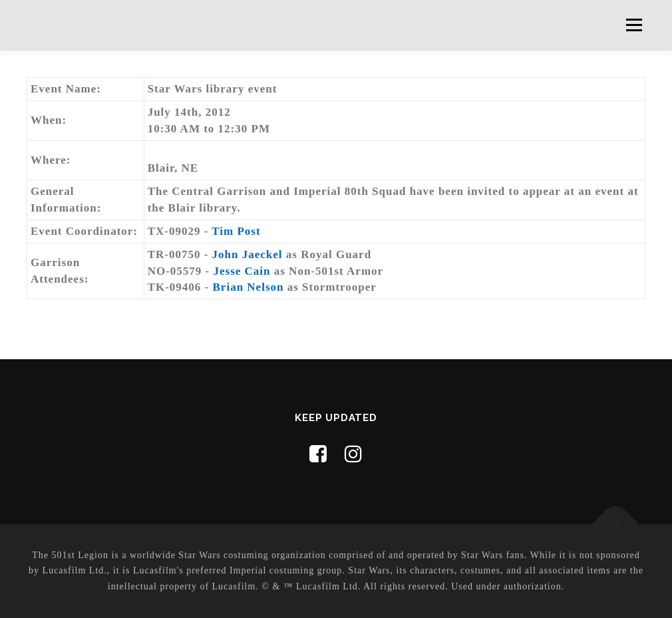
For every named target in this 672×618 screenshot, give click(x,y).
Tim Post (236, 231)
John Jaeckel (248, 254)
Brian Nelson (249, 287)
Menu (634, 25)
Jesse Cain (242, 271)
